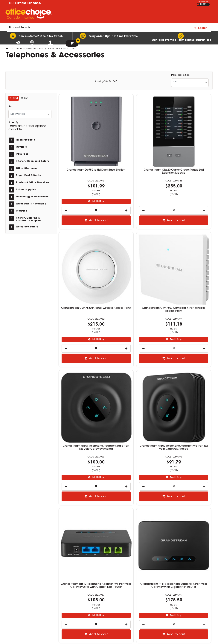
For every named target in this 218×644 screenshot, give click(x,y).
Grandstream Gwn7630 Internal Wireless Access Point (187, 144)
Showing (106, 81)
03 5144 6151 (164, 589)
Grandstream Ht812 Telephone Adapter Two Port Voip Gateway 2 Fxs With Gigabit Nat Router (83, 370)
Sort (11, 107)
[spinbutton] (83, 183)
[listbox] (190, 83)
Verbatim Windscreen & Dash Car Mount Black (135, 481)
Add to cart (85, 193)
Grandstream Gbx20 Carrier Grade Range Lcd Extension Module (135, 146)
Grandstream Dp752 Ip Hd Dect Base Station (83, 144)
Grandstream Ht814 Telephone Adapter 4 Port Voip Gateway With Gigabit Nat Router (135, 370)
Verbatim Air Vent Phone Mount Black (83, 481)
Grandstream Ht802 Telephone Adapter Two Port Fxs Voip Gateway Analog (187, 258)
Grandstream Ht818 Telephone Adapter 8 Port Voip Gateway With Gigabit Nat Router (187, 370)
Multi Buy (85, 174)
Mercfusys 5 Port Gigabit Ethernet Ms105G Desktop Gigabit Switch (187, 481)
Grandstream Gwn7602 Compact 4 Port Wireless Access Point (83, 256)
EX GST (198, 4)
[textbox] (87, 14)
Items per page (180, 75)
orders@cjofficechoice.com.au (175, 593)
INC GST (203, 4)
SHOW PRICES (203, 2)
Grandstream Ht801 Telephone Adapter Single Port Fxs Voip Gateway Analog (135, 258)
